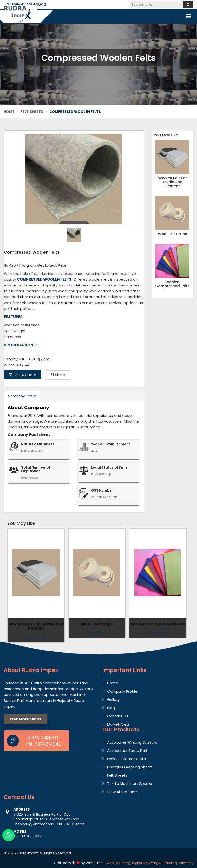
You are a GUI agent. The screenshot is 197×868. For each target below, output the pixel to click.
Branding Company (178, 863)
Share (58, 375)
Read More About (26, 719)
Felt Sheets (32, 112)
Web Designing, (119, 863)
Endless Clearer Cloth (126, 759)
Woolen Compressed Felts (172, 284)
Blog (111, 708)
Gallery (113, 699)
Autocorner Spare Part (127, 751)
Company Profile (22, 396)
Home (9, 112)
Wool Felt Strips (172, 234)
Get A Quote (23, 375)
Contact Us (118, 716)
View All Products (122, 792)
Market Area (118, 724)
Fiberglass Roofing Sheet (129, 767)
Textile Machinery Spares (129, 784)
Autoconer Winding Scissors (132, 742)
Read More (97, 633)
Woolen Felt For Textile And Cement (172, 182)
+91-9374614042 (27, 4)
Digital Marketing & (147, 863)
